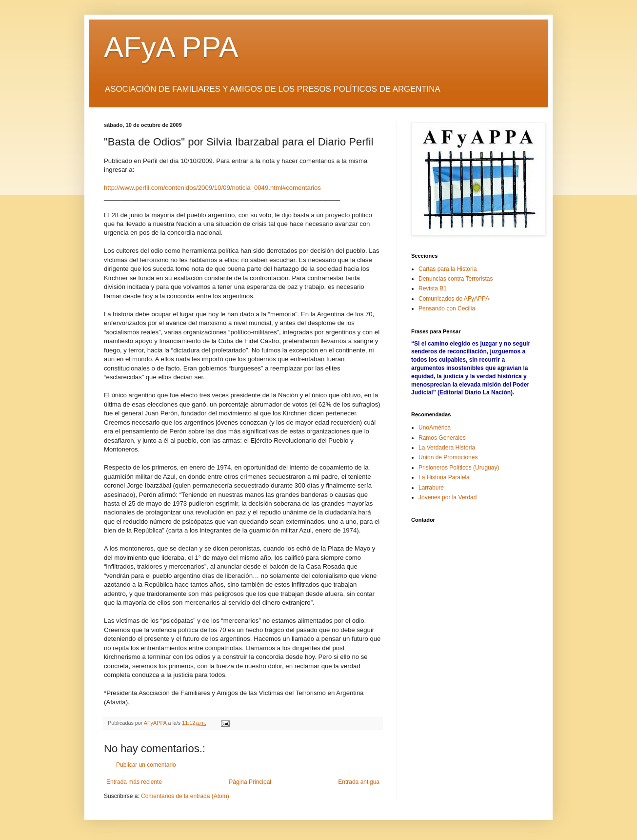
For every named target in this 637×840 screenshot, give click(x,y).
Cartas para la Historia (448, 269)
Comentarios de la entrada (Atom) (185, 796)
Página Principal (250, 782)
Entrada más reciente (134, 782)
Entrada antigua (359, 782)
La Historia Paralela (444, 477)
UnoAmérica (435, 428)
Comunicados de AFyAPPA (454, 299)
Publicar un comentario (146, 765)
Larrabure (431, 488)
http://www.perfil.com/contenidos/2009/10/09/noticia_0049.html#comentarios (212, 188)
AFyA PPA (171, 47)
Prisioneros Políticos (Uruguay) (459, 468)
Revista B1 (433, 288)
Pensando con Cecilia (447, 308)
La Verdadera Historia (447, 448)
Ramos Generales (442, 438)
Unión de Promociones (448, 457)
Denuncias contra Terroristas (456, 279)
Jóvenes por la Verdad (448, 497)
